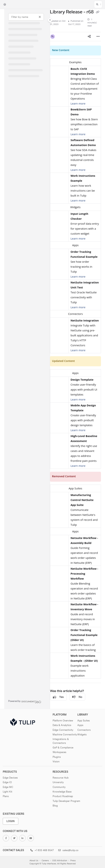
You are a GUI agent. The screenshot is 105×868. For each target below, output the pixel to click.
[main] (75, 359)
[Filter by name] (26, 17)
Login (11, 821)
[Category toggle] (50, 20)
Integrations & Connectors (61, 741)
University (58, 782)
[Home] (5, 5)
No (77, 697)
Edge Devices (10, 778)
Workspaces (59, 752)
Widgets (82, 734)
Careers (45, 861)
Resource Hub (61, 778)
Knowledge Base (62, 792)
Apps (80, 725)
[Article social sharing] (89, 37)
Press (73, 861)
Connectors (84, 730)
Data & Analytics (62, 725)
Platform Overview (63, 720)
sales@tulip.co (68, 850)
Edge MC (8, 787)
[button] (98, 4)
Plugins (57, 757)
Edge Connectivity (63, 730)
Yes (58, 697)
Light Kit (8, 792)
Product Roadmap (63, 796)
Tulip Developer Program (66, 801)
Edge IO (7, 782)
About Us (34, 861)
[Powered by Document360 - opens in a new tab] (25, 701)
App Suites (84, 720)
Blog (55, 806)
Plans (6, 796)
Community (59, 787)
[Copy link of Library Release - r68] (98, 12)
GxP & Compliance (63, 747)
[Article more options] (98, 37)
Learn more (78, 103)
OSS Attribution (60, 861)
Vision (56, 761)
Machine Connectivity (65, 734)
